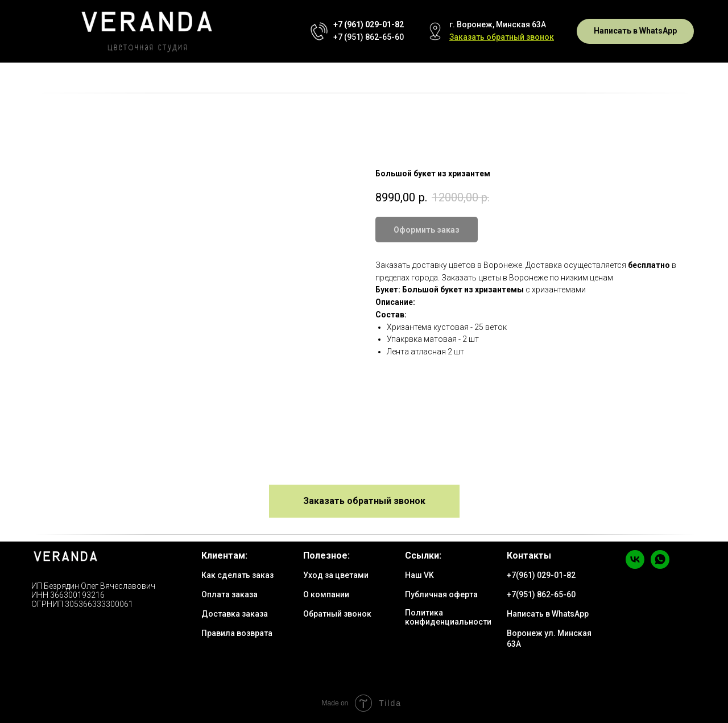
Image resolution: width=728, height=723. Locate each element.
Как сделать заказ (237, 575)
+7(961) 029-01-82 (541, 575)
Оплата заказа (229, 594)
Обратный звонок (337, 614)
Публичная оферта (441, 594)
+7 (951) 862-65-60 (369, 37)
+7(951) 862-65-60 (541, 594)
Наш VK (419, 575)
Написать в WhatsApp (548, 614)
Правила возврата (237, 633)
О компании (326, 594)
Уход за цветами (336, 575)
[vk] (635, 566)
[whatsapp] (660, 566)
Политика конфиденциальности (448, 617)
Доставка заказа (235, 614)
